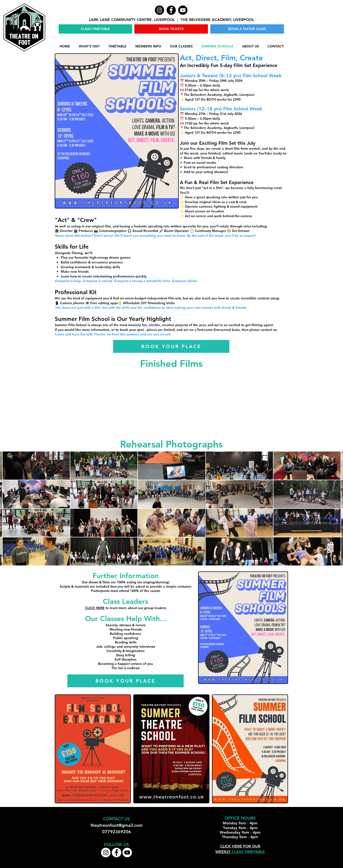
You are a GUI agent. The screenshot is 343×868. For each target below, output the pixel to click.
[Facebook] (171, 10)
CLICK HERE (95, 608)
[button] (148, 46)
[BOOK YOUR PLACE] (171, 346)
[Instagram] (159, 10)
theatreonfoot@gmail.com (117, 825)
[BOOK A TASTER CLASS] (247, 29)
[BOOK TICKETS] (171, 29)
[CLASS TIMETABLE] (95, 29)
